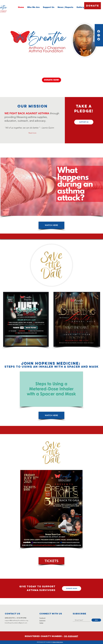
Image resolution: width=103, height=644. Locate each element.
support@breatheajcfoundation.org (17, 620)
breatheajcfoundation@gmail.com (16, 623)
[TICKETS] (51, 561)
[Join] (96, 620)
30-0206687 (71, 636)
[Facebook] (99, 31)
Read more (32, 133)
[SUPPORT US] (84, 122)
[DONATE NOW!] (51, 80)
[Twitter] (99, 39)
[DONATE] (93, 6)
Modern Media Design (58, 642)
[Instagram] (99, 35)
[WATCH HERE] (51, 225)
